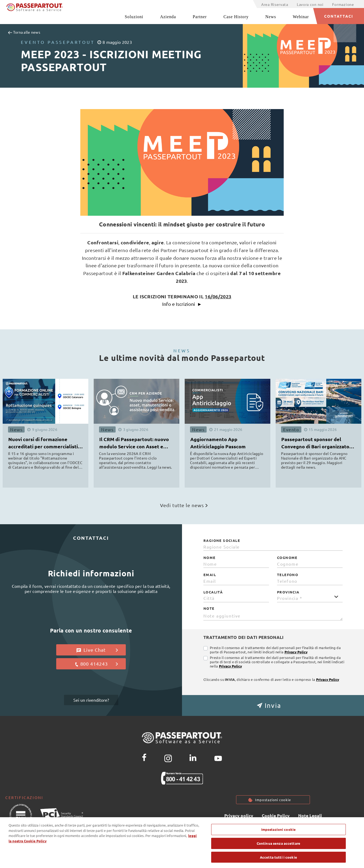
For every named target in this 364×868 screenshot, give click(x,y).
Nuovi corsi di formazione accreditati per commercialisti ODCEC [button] (43, 444)
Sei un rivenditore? (91, 700)
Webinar (301, 17)
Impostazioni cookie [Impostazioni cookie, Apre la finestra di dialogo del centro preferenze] (278, 839)
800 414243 (96, 664)
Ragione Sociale (222, 541)
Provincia (288, 592)
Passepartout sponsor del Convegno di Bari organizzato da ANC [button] (315, 444)
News (271, 17)
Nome (210, 558)
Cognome (287, 558)
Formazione (343, 4)
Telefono (288, 575)
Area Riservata (275, 4)
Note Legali (310, 815)
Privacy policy (239, 815)
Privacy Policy (296, 652)
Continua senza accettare (278, 853)
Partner (200, 17)
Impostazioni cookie (273, 800)
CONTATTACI (339, 16)
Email (210, 575)
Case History (236, 17)
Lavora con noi (310, 4)
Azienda (168, 17)
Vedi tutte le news (184, 505)
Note (209, 608)
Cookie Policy (276, 815)
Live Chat (97, 650)
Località (213, 592)
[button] (273, 705)
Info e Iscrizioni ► (182, 304)
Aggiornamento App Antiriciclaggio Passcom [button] (218, 443)
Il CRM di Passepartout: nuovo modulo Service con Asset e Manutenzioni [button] (134, 444)
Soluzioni (134, 17)
